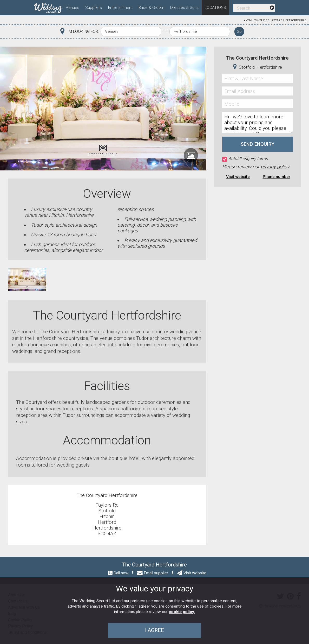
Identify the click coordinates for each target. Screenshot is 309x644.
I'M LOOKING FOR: (83, 31)
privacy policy (275, 167)
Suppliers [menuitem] (94, 8)
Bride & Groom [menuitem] (151, 8)
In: (165, 31)
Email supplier (156, 573)
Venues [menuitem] (73, 8)
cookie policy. (182, 612)
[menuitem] (48, 7)
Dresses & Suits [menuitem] (184, 8)
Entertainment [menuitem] (120, 8)
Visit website (238, 177)
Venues (251, 20)
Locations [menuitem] (215, 8)
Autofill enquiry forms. (245, 159)
